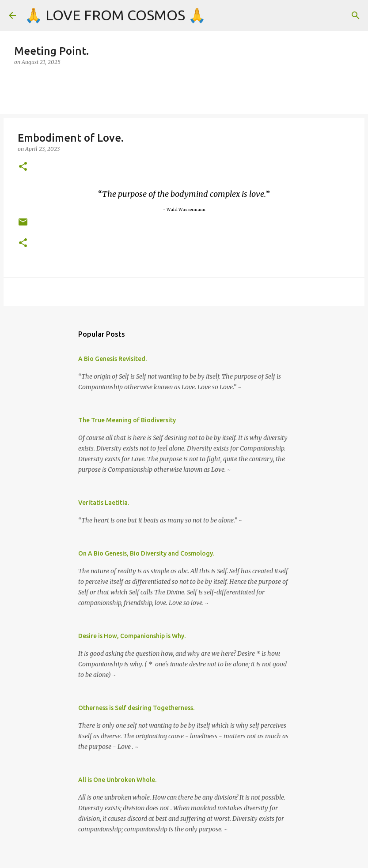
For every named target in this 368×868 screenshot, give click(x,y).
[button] (23, 167)
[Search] (356, 15)
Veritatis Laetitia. (104, 503)
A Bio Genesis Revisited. (112, 359)
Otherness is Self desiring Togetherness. (136, 708)
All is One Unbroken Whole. (117, 780)
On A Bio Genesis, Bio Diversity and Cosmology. (146, 553)
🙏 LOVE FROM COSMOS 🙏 (115, 15)
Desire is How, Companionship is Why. (132, 636)
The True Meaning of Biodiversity (127, 420)
